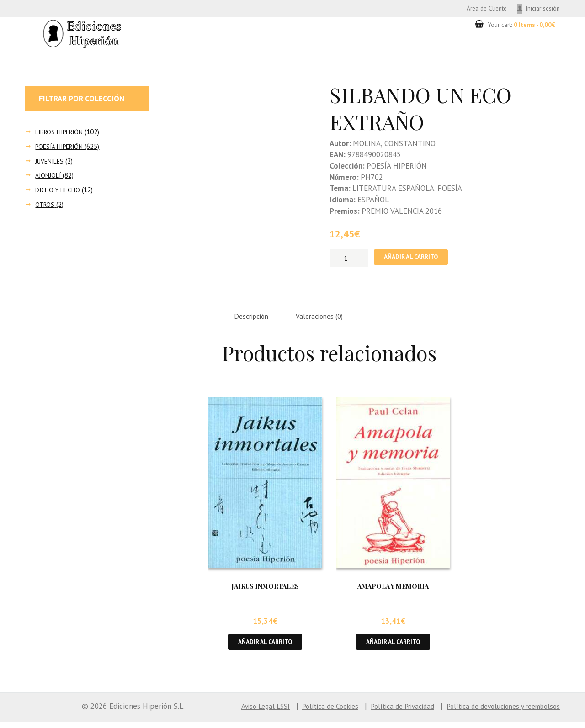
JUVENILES (51, 162)
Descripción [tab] (254, 320)
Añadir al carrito (416, 259)
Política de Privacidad (384, 712)
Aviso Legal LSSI (234, 712)
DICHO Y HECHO (58, 191)
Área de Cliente (477, 8)
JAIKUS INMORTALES (265, 591)
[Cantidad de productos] (349, 259)
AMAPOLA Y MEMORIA (393, 591)
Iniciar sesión (541, 8)
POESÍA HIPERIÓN (61, 148)
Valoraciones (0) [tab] (329, 320)
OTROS (45, 206)
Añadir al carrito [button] (265, 647)
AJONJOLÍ (48, 177)
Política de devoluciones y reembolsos (496, 712)
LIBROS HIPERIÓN (61, 133)
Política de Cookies (305, 712)
